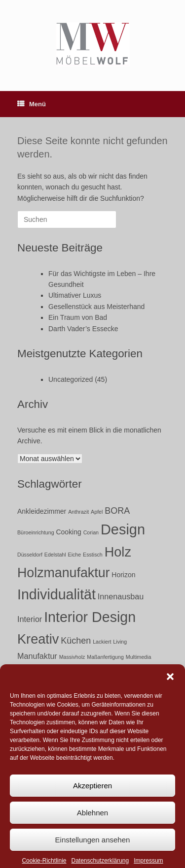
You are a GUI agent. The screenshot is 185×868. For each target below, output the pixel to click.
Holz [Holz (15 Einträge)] (118, 552)
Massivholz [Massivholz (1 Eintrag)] (72, 657)
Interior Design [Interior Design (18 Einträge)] (90, 617)
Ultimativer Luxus (75, 295)
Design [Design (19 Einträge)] (123, 529)
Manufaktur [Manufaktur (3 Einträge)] (37, 656)
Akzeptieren (92, 795)
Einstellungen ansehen (93, 850)
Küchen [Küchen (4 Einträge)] (76, 641)
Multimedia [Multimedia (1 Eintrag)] (139, 657)
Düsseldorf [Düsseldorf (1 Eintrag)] (30, 555)
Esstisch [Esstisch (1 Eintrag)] (93, 555)
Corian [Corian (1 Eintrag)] (91, 532)
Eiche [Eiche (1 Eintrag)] (75, 555)
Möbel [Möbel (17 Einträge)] (36, 674)
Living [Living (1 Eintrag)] (120, 642)
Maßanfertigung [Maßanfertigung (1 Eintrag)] (105, 657)
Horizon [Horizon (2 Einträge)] (123, 575)
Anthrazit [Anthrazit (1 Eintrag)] (78, 512)
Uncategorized (71, 379)
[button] (170, 686)
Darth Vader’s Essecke (83, 329)
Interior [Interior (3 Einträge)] (30, 619)
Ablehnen (92, 822)
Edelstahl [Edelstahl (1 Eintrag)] (55, 555)
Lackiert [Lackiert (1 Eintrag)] (102, 642)
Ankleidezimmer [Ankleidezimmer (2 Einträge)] (42, 511)
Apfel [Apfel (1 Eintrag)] (97, 512)
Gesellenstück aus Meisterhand (96, 307)
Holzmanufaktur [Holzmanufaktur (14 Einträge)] (63, 573)
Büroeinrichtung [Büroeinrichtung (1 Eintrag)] (36, 532)
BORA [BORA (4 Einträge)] (117, 511)
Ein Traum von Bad (78, 317)
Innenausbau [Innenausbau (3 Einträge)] (121, 596)
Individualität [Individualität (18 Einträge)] (56, 594)
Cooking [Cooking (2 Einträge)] (69, 532)
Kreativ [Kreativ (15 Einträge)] (38, 639)
